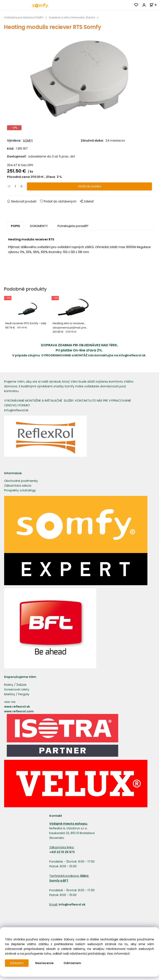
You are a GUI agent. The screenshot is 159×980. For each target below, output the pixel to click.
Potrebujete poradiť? (73, 226)
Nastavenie (44, 963)
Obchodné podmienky (21, 481)
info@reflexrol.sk (132, 355)
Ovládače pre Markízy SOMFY (24, 17)
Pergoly (24, 694)
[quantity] (15, 186)
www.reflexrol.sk (17, 707)
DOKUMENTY (39, 226)
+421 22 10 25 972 (62, 852)
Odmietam (72, 963)
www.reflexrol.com (19, 711)
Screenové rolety (17, 689)
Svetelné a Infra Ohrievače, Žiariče (72, 17)
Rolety (9, 685)
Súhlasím (17, 963)
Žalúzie (21, 685)
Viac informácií (118, 954)
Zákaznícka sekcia (18, 486)
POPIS (15, 226)
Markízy (10, 694)
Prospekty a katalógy (20, 490)
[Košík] (154, 5)
